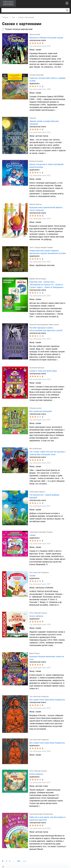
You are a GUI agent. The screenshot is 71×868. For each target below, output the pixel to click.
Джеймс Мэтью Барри (38, 279)
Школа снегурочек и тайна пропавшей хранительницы (46, 166)
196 (18, 861)
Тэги (13, 17)
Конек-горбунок (36, 616)
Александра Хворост (37, 492)
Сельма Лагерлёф (36, 75)
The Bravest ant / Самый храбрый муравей (44, 496)
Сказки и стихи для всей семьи (43, 371)
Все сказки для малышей (41, 411)
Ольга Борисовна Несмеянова (41, 814)
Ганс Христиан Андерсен (39, 573)
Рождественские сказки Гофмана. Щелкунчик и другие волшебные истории (48, 252)
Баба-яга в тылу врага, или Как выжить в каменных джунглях (47, 819)
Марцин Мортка (35, 204)
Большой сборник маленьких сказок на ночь (47, 658)
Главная (5, 17)
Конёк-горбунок (36, 774)
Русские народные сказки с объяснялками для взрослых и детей (46, 329)
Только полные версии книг (19, 29)
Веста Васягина (35, 449)
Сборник (33, 118)
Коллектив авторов (37, 368)
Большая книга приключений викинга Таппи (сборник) (46, 209)
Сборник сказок (35, 408)
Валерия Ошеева (36, 161)
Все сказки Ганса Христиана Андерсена (47, 700)
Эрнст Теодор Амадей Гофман (41, 247)
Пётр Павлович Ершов (38, 613)
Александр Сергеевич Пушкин (41, 532)
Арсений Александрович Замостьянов (44, 325)
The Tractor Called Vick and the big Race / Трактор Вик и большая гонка (48, 453)
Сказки (32, 535)
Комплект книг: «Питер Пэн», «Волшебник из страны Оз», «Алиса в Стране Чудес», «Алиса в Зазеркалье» (47, 285)
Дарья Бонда (34, 653)
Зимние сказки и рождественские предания (44, 123)
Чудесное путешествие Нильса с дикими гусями (47, 79)
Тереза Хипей (35, 35)
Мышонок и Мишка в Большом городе (46, 38)
